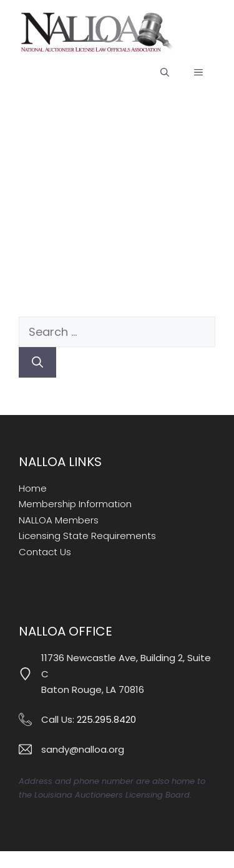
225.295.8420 (106, 719)
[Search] (37, 362)
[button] (165, 72)
